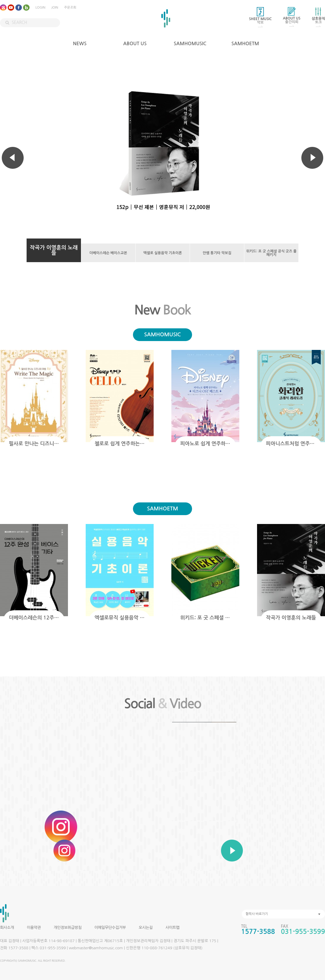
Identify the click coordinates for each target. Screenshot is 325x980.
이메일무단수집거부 (110, 928)
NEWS (80, 44)
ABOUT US (135, 44)
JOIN (55, 8)
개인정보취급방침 (68, 928)
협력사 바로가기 (257, 914)
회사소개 (7, 928)
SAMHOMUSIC (190, 44)
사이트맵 (172, 928)
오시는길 (146, 928)
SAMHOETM (245, 44)
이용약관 (34, 928)
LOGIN (40, 8)
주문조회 (70, 8)
